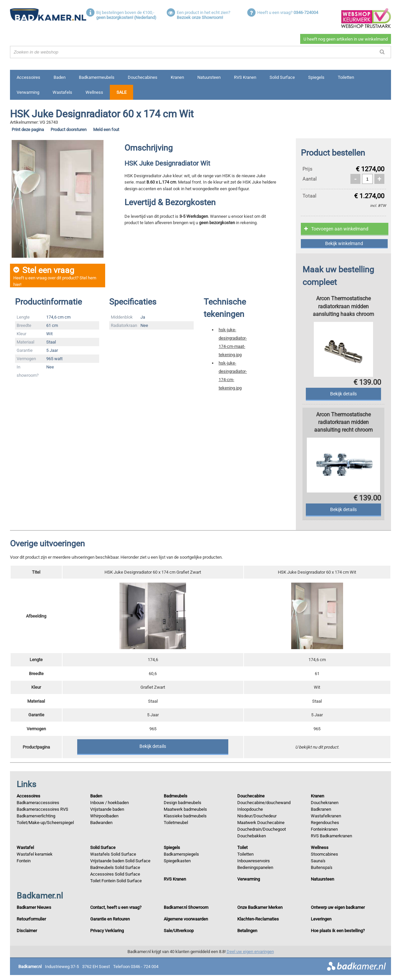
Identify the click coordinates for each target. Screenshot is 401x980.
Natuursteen (209, 77)
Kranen (177, 77)
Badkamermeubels (97, 77)
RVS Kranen (245, 77)
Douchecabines (143, 77)
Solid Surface (282, 77)
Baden (60, 77)
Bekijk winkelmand (344, 243)
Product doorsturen (69, 130)
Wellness (94, 92)
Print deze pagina (28, 130)
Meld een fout (106, 130)
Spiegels (316, 77)
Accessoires (28, 77)
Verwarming (28, 92)
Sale (121, 92)
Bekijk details (153, 746)
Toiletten (346, 77)
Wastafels (62, 92)
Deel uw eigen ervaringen (250, 952)
